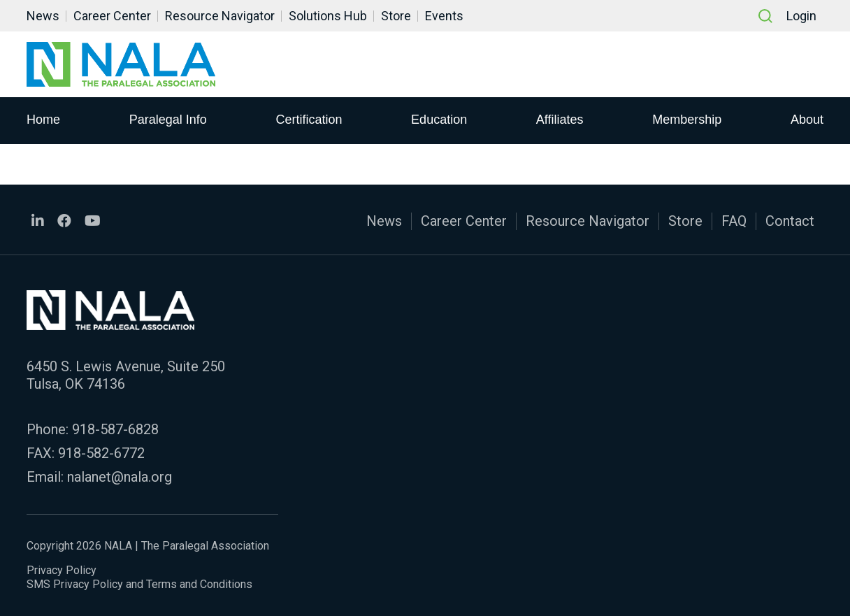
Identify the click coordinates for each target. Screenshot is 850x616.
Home (43, 120)
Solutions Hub (328, 16)
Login (801, 16)
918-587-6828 (115, 429)
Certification (309, 120)
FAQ (734, 221)
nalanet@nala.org (120, 477)
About (807, 120)
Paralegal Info (168, 120)
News (43, 16)
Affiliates (560, 120)
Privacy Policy (62, 570)
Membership (687, 120)
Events (444, 16)
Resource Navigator (220, 16)
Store (396, 16)
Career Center (112, 16)
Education (439, 120)
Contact (790, 221)
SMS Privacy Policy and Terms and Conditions (139, 584)
